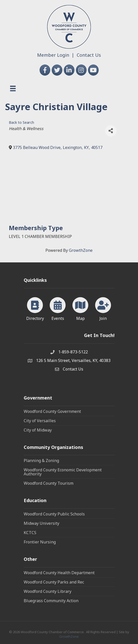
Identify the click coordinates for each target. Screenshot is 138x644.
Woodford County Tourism (49, 483)
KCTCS (30, 533)
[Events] (58, 308)
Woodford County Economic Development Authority (63, 472)
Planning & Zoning (41, 461)
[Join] (103, 308)
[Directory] (35, 308)
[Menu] (13, 88)
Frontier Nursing (40, 542)
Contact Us (89, 55)
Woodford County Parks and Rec (54, 582)
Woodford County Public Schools (54, 514)
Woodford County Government (52, 411)
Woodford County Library (48, 591)
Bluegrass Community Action (51, 601)
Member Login (53, 55)
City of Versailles (40, 421)
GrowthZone (81, 250)
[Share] (111, 131)
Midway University (42, 523)
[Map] (80, 308)
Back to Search (21, 122)
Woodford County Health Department (59, 573)
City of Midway (38, 430)
